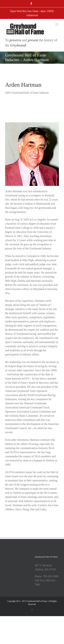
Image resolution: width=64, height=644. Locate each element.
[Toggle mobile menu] (57, 24)
